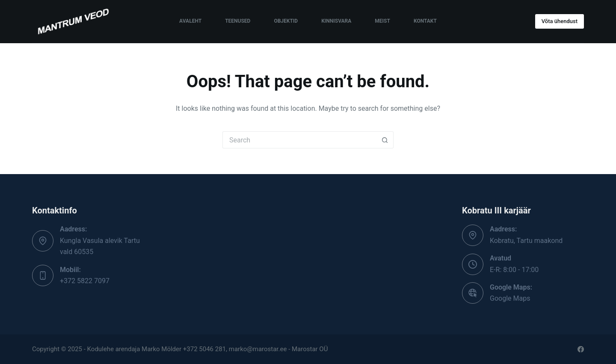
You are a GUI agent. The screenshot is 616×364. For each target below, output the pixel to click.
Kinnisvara (336, 21)
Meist (382, 21)
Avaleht (190, 21)
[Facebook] (581, 349)
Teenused (238, 21)
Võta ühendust (560, 21)
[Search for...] (299, 140)
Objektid (286, 21)
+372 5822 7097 (85, 281)
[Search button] (385, 140)
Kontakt (425, 21)
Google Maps (510, 298)
